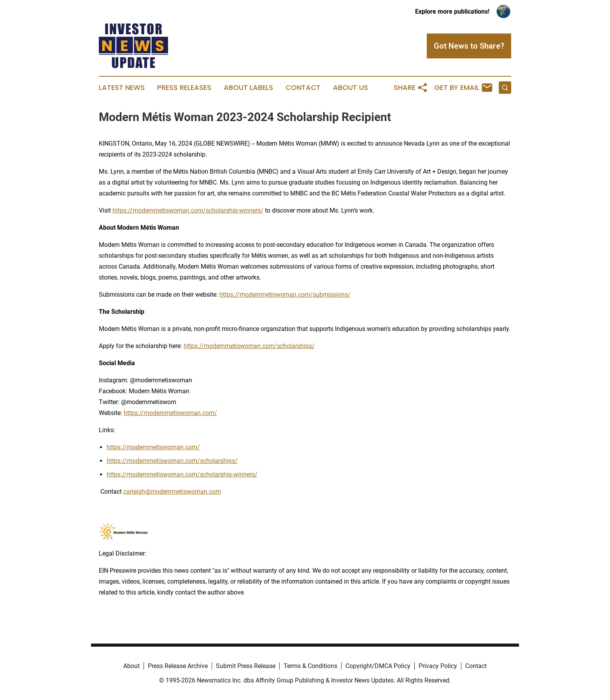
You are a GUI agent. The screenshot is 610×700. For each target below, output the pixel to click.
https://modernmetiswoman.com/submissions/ (285, 295)
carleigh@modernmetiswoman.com (172, 492)
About (131, 666)
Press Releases (184, 88)
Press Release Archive (178, 666)
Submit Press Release (246, 666)
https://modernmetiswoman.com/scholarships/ (249, 346)
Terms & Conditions (310, 666)
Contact (303, 88)
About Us (351, 88)
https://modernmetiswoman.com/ (170, 413)
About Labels (248, 88)
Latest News (122, 88)
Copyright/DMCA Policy (378, 666)
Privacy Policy (438, 666)
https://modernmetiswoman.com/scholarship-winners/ (188, 210)
